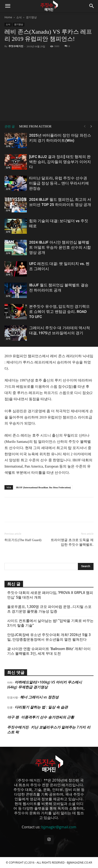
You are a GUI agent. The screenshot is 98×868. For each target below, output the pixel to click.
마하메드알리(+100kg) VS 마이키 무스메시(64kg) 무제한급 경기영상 (45, 685)
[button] (8, 6)
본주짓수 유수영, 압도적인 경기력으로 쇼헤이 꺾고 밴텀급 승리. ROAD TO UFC (59, 312)
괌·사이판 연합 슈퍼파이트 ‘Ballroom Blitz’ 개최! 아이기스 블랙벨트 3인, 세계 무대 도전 (49, 651)
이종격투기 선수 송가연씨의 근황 (47, 717)
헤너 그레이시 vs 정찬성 (39, 697)
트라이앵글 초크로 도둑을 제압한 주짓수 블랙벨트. (72, 542)
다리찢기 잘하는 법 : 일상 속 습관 (41, 707)
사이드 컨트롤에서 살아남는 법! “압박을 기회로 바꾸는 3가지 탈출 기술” (50, 623)
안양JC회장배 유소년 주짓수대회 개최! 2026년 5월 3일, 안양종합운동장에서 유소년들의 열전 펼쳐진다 (49, 637)
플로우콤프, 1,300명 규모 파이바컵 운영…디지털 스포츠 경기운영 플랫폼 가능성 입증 (49, 609)
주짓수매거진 (16, 46)
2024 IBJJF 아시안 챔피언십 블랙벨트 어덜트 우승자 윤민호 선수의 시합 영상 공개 (60, 247)
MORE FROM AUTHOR (35, 126)
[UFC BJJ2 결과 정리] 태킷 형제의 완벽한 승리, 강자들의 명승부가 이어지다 (60, 162)
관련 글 (10, 126)
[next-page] (91, 126)
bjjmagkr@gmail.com (59, 827)
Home (8, 17)
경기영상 (31, 17)
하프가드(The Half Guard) (23, 540)
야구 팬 (13, 717)
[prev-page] (85, 126)
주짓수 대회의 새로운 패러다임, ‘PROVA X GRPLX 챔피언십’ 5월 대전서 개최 (50, 595)
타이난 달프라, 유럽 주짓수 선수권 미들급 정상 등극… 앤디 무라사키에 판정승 (59, 183)
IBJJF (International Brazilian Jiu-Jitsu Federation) (43, 487)
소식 (19, 17)
